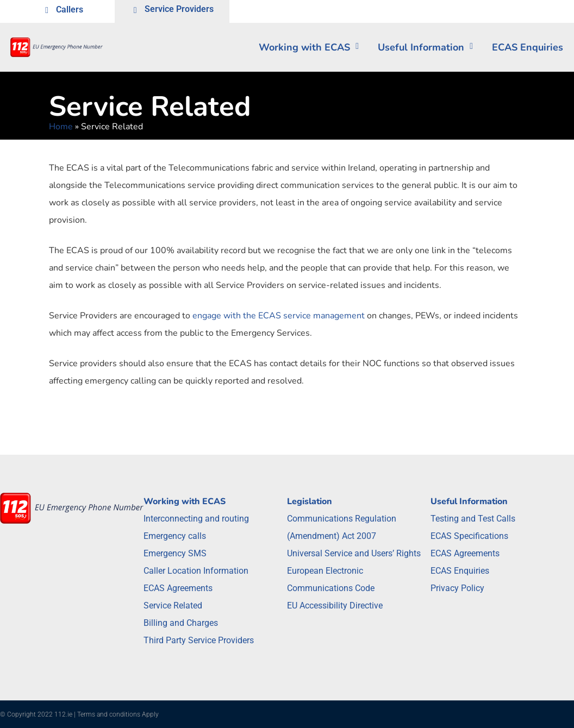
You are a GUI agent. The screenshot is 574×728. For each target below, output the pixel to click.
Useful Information (425, 47)
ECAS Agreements (178, 588)
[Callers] (47, 11)
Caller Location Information (196, 571)
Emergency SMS (175, 553)
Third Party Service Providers (199, 640)
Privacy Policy (457, 588)
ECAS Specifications (469, 536)
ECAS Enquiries (460, 571)
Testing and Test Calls (473, 519)
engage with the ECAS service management (279, 316)
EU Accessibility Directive (335, 605)
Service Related (173, 605)
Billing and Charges (181, 623)
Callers (70, 10)
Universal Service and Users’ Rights (354, 553)
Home (61, 127)
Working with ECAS (309, 47)
